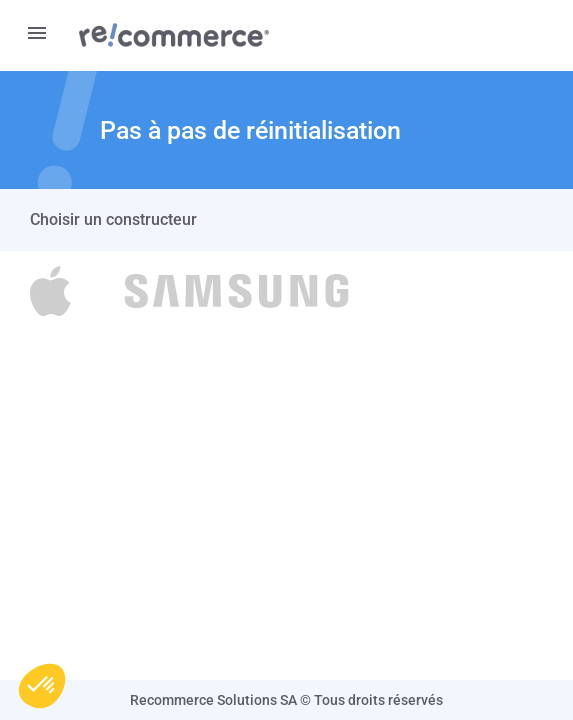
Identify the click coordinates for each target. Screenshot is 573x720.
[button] (42, 686)
